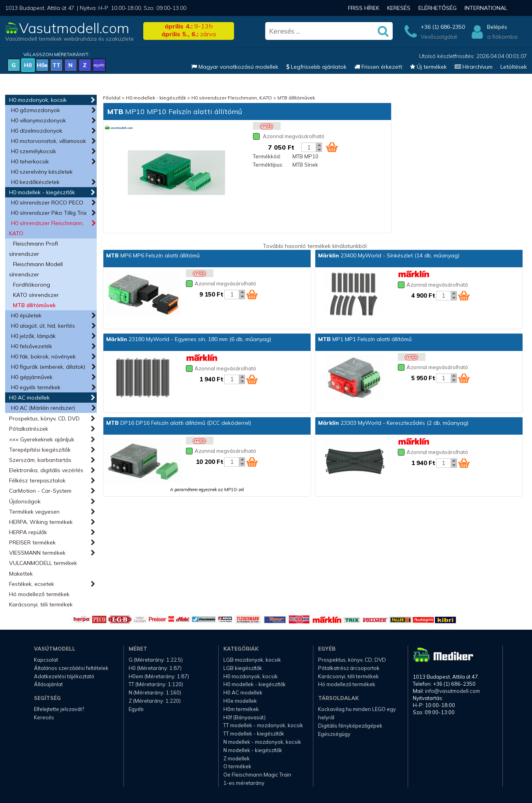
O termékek (237, 766)
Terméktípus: (268, 165)
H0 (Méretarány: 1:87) (155, 668)
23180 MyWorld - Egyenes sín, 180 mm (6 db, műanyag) (189, 339)
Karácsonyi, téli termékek (41, 604)
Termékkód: (267, 156)
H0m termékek (241, 709)
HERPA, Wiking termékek (41, 522)
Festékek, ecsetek (32, 584)
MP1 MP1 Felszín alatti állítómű (365, 339)
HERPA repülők (28, 532)
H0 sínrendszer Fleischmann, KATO (46, 228)
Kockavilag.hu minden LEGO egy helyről (357, 713)
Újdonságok (25, 501)
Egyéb (136, 709)
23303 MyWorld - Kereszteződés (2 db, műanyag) (393, 423)
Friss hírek (364, 8)
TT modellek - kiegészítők (254, 734)
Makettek (21, 574)
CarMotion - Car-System (40, 491)
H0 (28, 65)
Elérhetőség (437, 8)
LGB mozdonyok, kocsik (252, 660)
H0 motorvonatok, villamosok (49, 141)
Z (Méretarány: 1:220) (155, 701)
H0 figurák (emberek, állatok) (48, 367)
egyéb (99, 65)
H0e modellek (240, 701)
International (486, 8)
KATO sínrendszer (36, 295)
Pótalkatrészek (29, 429)
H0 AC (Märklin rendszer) (43, 408)
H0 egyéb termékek (36, 387)
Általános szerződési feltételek (71, 668)
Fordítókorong (32, 285)
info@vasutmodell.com (452, 691)
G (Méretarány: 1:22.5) (156, 660)
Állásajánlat (48, 684)
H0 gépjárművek (32, 377)
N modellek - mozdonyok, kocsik (262, 742)
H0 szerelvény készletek (42, 172)
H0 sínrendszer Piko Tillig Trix (49, 213)
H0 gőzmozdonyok (36, 110)
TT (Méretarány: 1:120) (156, 684)
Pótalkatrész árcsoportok (349, 668)
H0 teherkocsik (30, 161)
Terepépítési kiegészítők (40, 450)
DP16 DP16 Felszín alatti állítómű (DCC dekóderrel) (179, 423)
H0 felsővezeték (32, 346)
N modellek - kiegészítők (253, 750)
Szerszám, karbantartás (40, 460)
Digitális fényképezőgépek (350, 726)
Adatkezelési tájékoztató (64, 676)
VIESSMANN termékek (37, 553)
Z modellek (237, 758)
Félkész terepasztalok (37, 480)
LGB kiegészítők (243, 668)
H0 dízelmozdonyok (37, 131)
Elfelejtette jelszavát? (59, 709)
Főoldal (112, 98)
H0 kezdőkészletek (35, 182)
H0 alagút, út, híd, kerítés (43, 326)
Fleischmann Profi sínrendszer (34, 249)
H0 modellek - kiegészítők (42, 192)
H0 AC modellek (29, 398)
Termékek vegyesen (34, 512)
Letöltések (514, 67)
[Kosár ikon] (332, 147)
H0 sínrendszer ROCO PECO (47, 203)
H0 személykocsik (34, 151)
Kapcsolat (46, 660)
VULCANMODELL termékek (43, 563)
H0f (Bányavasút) (244, 717)
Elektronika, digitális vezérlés (46, 470)
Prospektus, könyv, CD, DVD (44, 418)
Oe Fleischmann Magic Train (257, 775)
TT (56, 65)
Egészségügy (334, 734)
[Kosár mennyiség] (309, 147)
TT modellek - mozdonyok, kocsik (263, 725)
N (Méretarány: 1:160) (155, 692)
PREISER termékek (32, 542)
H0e (42, 65)
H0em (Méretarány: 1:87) (159, 676)
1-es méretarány (244, 783)
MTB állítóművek (34, 305)
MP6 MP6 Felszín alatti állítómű (153, 255)
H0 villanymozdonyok (38, 120)
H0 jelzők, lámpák (33, 336)
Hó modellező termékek (39, 594)
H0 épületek (26, 315)
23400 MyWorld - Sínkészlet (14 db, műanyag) (389, 255)
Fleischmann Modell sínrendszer (36, 269)
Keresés (399, 8)
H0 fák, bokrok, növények (43, 356)
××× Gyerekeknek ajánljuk (42, 439)
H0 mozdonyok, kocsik (38, 100)
